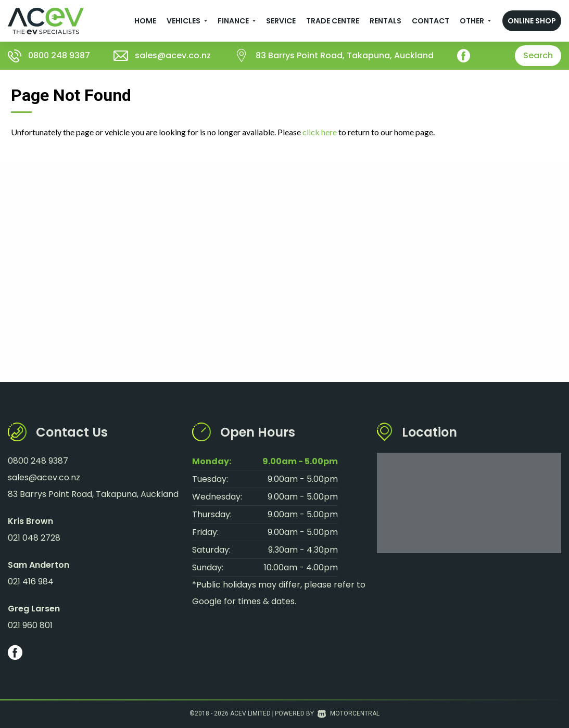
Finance (237, 21)
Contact (431, 21)
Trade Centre (333, 21)
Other (475, 21)
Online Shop (532, 21)
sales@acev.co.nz (173, 55)
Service (281, 21)
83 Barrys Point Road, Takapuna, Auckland (345, 55)
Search (538, 55)
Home (145, 21)
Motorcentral (349, 713)
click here (320, 132)
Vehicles (187, 21)
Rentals (385, 21)
